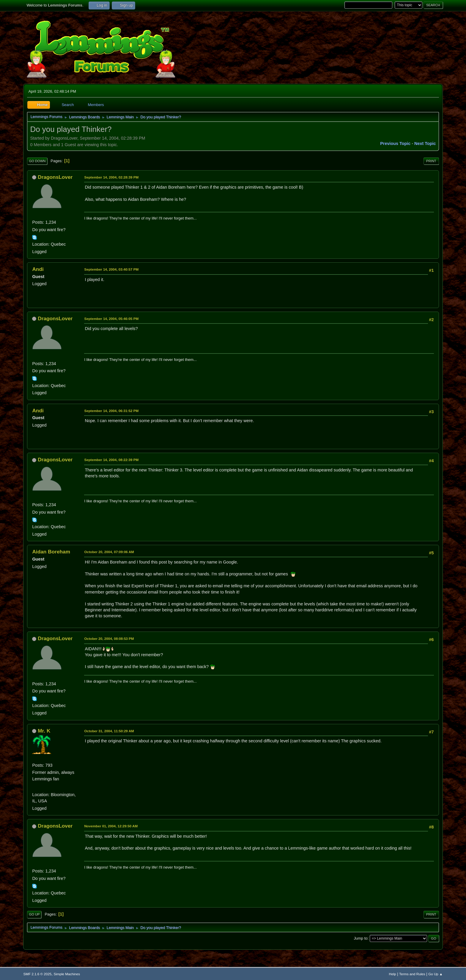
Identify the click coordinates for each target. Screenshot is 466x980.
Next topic (425, 143)
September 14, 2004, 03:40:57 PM (111, 269)
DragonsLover (55, 177)
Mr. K (44, 731)
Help (393, 974)
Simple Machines (67, 974)
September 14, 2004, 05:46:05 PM (111, 319)
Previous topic (395, 143)
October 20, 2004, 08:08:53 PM (109, 639)
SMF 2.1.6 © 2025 (37, 974)
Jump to (360, 938)
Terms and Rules (412, 974)
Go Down (37, 161)
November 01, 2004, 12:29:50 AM (111, 826)
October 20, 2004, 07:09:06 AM (109, 552)
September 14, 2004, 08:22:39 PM (111, 460)
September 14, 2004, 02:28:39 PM (111, 177)
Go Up (34, 914)
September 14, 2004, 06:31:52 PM (111, 411)
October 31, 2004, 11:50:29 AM (109, 731)
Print (431, 161)
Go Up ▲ (435, 974)
